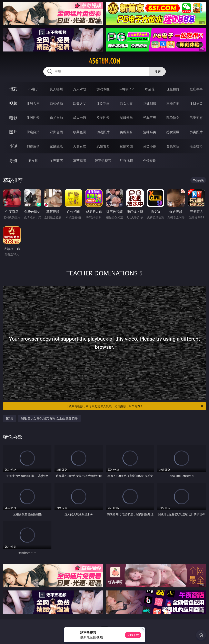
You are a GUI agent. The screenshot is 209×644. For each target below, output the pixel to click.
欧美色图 (80, 132)
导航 (13, 160)
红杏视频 (126, 161)
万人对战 (80, 89)
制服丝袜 (126, 118)
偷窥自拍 (33, 132)
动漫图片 (103, 132)
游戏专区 (103, 89)
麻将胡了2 (126, 89)
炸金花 (150, 89)
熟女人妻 (126, 103)
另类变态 (196, 118)
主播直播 (173, 103)
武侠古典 (103, 146)
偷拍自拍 (56, 118)
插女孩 (33, 161)
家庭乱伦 (56, 146)
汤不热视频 (103, 161)
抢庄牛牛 (196, 89)
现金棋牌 (173, 89)
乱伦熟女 (173, 118)
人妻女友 (80, 146)
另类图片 (196, 132)
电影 (13, 118)
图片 (13, 132)
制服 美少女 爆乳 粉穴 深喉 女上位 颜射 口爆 (49, 418)
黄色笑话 (173, 146)
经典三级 (150, 118)
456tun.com (104, 61)
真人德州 (56, 89)
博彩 (13, 89)
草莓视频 (80, 161)
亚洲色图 (56, 132)
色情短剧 (150, 161)
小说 (13, 146)
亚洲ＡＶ (33, 103)
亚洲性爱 (33, 118)
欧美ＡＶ (80, 103)
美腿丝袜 (126, 132)
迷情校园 (126, 146)
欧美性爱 (103, 118)
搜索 (158, 72)
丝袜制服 (150, 103)
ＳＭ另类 (196, 103)
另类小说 (150, 146)
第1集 (10, 418)
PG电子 (33, 89)
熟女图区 (173, 132)
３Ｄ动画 (103, 103)
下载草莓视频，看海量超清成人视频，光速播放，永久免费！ (135, 406)
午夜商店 (56, 161)
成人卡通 (80, 118)
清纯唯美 (150, 132)
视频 (13, 103)
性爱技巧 (196, 146)
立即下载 (133, 635)
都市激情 (33, 146)
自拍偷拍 (56, 103)
